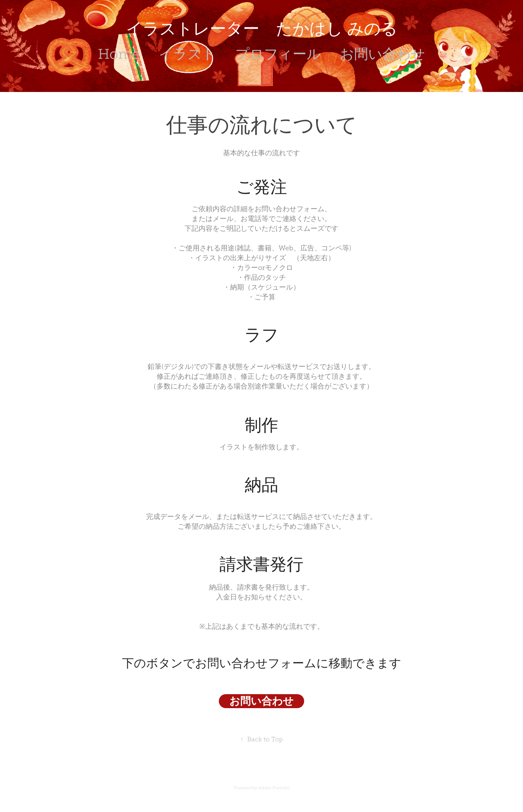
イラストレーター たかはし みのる (262, 29)
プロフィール (278, 54)
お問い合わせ (382, 54)
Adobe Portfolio (274, 788)
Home (119, 54)
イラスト (187, 54)
